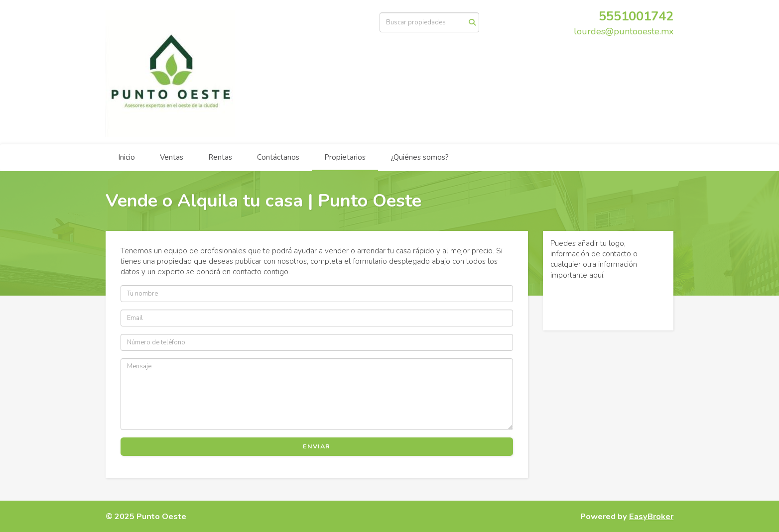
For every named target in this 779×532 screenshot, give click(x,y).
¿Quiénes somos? (420, 157)
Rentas (220, 157)
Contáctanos (278, 157)
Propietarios (345, 157)
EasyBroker (651, 516)
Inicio (127, 157)
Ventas (172, 157)
